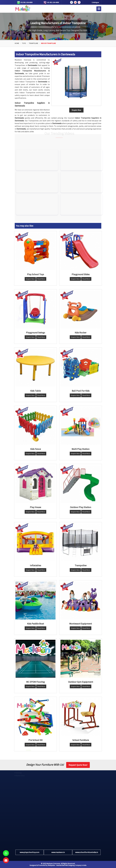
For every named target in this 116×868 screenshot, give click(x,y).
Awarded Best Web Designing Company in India (71, 865)
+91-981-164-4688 (25, 3)
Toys (24, 43)
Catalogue (95, 2)
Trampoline (33, 43)
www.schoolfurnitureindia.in (87, 852)
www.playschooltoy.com (29, 852)
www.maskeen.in (58, 852)
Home (17, 43)
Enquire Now (30, 279)
